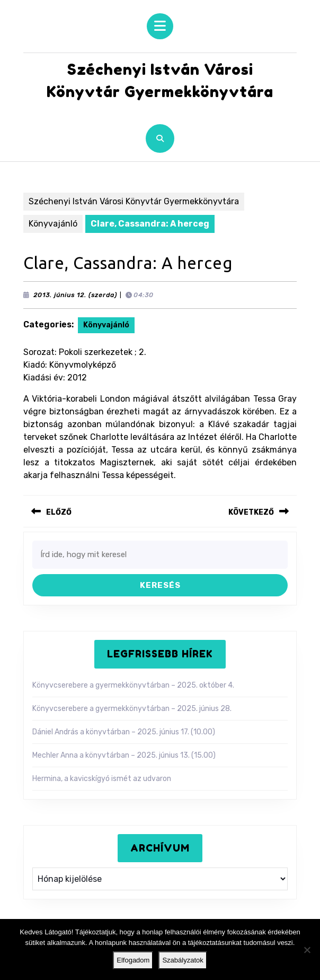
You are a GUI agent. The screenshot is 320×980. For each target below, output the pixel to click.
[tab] (160, 26)
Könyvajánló (53, 224)
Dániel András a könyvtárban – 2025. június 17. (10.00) (124, 732)
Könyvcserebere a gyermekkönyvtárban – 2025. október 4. (133, 685)
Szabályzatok (183, 960)
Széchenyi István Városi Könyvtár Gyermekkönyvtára (134, 201)
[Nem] (307, 950)
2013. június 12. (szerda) (75, 295)
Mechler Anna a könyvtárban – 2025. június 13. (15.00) (124, 755)
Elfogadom (133, 960)
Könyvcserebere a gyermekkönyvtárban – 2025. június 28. (132, 709)
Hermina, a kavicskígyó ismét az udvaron (102, 779)
